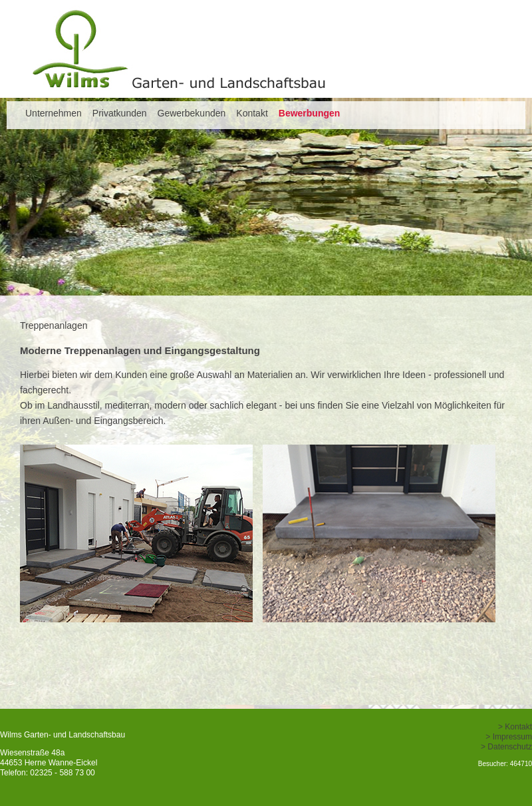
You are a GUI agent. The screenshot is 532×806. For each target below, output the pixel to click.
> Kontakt (515, 727)
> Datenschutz (506, 747)
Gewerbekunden (192, 113)
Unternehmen (54, 113)
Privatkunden (120, 113)
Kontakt (252, 113)
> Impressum (509, 737)
